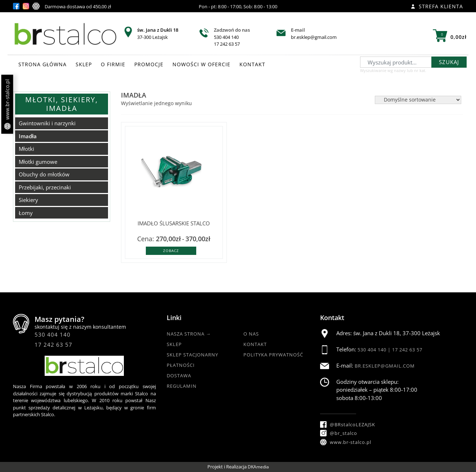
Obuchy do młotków (44, 174)
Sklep (174, 344)
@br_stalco (339, 433)
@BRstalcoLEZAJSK (348, 424)
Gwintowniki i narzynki (47, 123)
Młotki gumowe (38, 162)
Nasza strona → (189, 334)
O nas (251, 334)
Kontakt (255, 344)
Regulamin (182, 386)
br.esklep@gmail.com (314, 37)
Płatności (181, 365)
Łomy (26, 213)
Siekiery (28, 200)
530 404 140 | (375, 350)
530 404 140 (226, 37)
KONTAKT (252, 64)
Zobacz (171, 251)
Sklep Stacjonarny (192, 355)
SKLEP (84, 64)
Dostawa (179, 376)
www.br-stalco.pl (7, 104)
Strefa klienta (437, 6)
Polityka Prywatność (273, 355)
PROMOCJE (149, 64)
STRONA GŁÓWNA (42, 64)
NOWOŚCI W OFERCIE (201, 64)
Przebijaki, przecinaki (45, 187)
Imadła (28, 136)
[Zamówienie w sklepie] (418, 100)
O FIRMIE (113, 64)
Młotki (26, 149)
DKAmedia (258, 467)
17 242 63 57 (227, 44)
